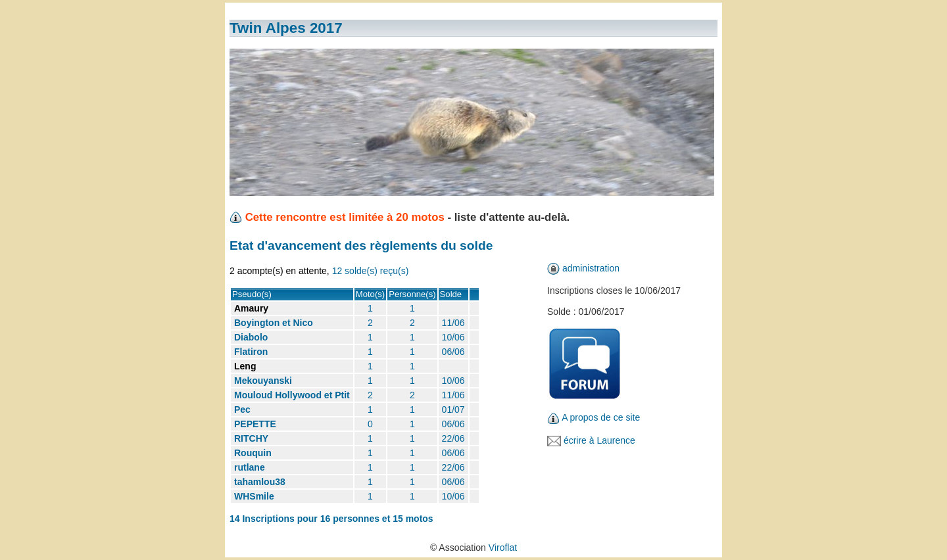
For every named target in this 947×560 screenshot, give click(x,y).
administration (591, 268)
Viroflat (503, 548)
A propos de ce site (601, 417)
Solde (451, 294)
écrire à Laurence (599, 440)
